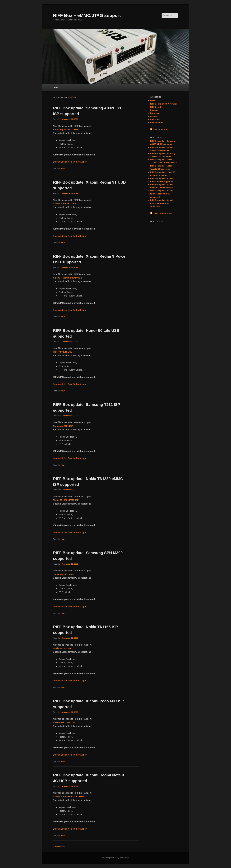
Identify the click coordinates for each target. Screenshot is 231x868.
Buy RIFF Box (157, 122)
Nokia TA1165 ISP (62, 648)
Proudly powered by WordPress (115, 858)
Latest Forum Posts (163, 214)
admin (73, 97)
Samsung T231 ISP (63, 426)
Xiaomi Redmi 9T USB (65, 204)
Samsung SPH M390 (64, 574)
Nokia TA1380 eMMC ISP (66, 500)
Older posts (59, 846)
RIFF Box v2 (156, 107)
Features (154, 116)
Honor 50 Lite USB (63, 352)
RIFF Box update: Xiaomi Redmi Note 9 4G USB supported (162, 194)
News (63, 169)
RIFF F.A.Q (155, 119)
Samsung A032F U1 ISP (65, 129)
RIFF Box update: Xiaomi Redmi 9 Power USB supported (162, 203)
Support (154, 110)
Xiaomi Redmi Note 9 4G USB (68, 797)
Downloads (155, 113)
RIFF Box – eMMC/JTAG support (87, 15)
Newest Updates (161, 130)
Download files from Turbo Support (70, 162)
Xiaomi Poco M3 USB (64, 722)
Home (56, 88)
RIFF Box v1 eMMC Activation (164, 104)
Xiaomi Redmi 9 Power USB (68, 278)
